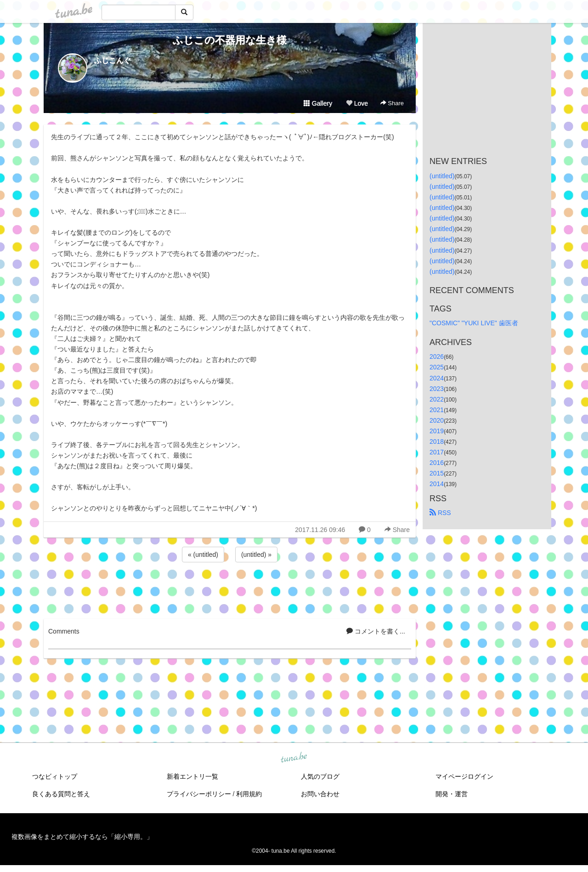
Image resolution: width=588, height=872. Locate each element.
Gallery (318, 103)
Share (392, 103)
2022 (437, 399)
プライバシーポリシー (199, 794)
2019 (437, 431)
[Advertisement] (230, 589)
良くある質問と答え (61, 794)
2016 (437, 463)
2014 (437, 484)
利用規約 (249, 794)
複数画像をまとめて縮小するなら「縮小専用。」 (82, 837)
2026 (437, 357)
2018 (437, 442)
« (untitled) (203, 555)
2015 (437, 473)
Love (357, 103)
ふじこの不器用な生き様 (230, 40)
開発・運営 (452, 794)
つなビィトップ (55, 776)
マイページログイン (464, 776)
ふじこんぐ (113, 60)
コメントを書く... (376, 631)
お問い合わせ (320, 794)
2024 (437, 378)
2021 (437, 410)
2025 (437, 367)
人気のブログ (320, 776)
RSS (440, 513)
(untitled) (442, 176)
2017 (437, 452)
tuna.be (294, 758)
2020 (437, 420)
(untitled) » (256, 555)
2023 (437, 389)
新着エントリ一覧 (192, 776)
